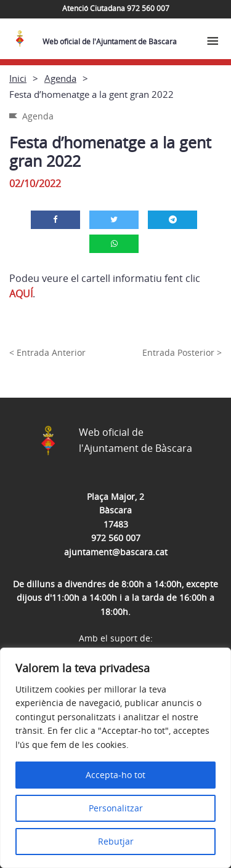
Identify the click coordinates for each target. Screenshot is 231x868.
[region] (115, 758)
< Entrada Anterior (47, 352)
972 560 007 (116, 538)
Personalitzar (116, 808)
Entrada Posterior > (182, 352)
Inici (18, 78)
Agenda (60, 78)
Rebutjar (116, 841)
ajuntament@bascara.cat (116, 552)
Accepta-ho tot (115, 775)
